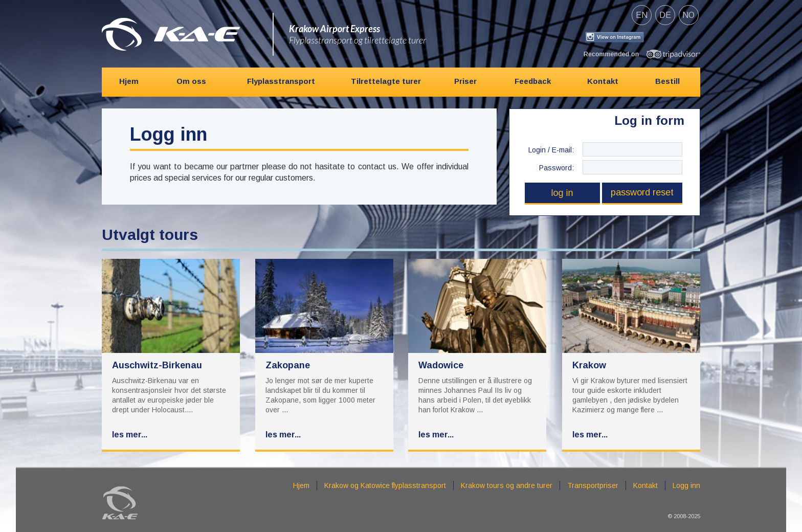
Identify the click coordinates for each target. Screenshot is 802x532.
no (688, 15)
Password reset (642, 192)
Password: (556, 168)
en (642, 15)
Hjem (129, 81)
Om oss (191, 81)
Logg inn (686, 485)
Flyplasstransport (281, 81)
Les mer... (130, 435)
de (665, 15)
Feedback (533, 81)
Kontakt (603, 81)
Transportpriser (593, 485)
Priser (465, 81)
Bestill (667, 81)
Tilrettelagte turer (386, 81)
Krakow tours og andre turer (507, 485)
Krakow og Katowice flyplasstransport (385, 485)
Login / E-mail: (551, 150)
